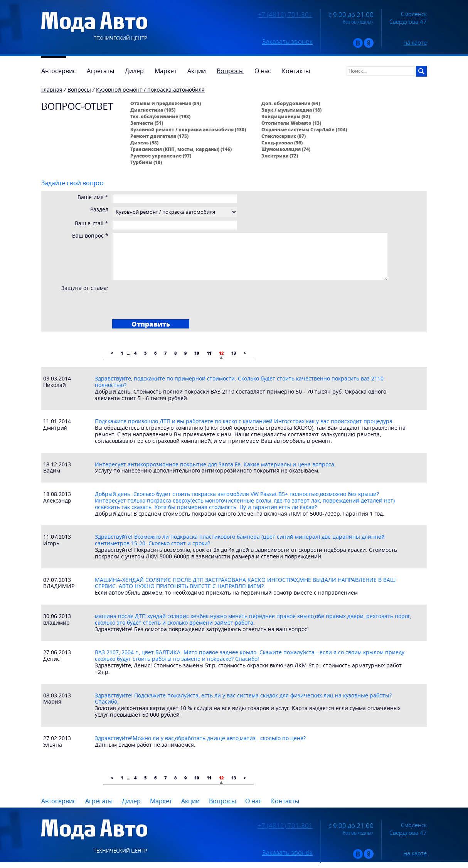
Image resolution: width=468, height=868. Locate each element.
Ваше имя (93, 197)
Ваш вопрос (90, 236)
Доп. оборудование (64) (291, 103)
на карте (415, 42)
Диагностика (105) (153, 110)
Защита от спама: (85, 288)
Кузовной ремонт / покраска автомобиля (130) (188, 129)
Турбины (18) (146, 162)
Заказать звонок (287, 42)
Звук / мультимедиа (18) (291, 110)
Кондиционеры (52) (286, 116)
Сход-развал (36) (282, 142)
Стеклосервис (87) (284, 136)
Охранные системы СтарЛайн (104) (304, 129)
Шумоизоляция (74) (286, 149)
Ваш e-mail (92, 224)
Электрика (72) (280, 156)
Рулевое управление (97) (161, 156)
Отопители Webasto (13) (291, 123)
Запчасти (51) (147, 123)
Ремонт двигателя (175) (159, 136)
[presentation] (172, 300)
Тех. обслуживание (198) (160, 116)
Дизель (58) (144, 142)
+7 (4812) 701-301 (285, 15)
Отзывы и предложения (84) (166, 103)
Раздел (99, 210)
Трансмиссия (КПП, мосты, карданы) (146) (181, 149)
